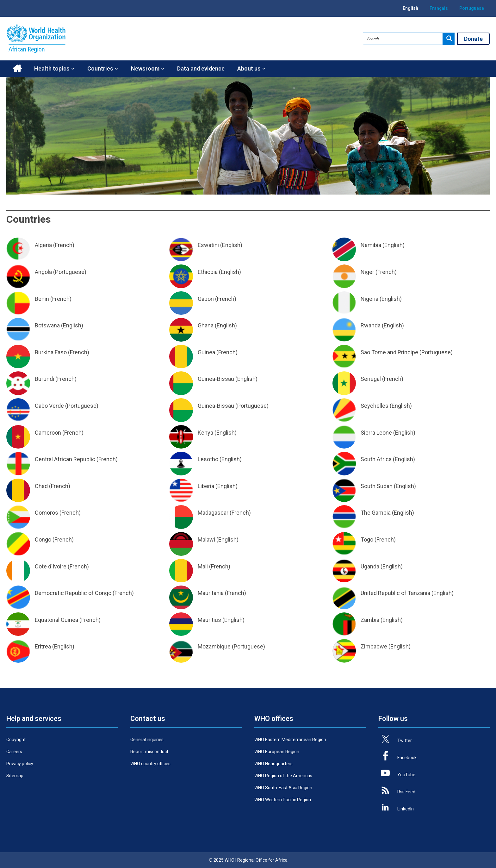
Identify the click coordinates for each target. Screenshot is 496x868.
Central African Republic (65, 459)
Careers (14, 752)
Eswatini (208, 245)
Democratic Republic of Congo (73, 593)
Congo (43, 539)
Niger (367, 272)
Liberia (206, 486)
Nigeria (369, 299)
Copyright (16, 740)
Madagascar (213, 513)
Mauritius (209, 620)
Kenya (205, 433)
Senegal (371, 379)
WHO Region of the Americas (283, 776)
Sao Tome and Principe (389, 352)
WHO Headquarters (273, 764)
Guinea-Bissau (216, 379)
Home (17, 69)
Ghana (206, 325)
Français (439, 8)
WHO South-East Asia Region (283, 788)
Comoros (46, 513)
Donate (473, 39)
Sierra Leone (376, 433)
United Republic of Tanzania (395, 593)
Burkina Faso (51, 352)
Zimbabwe (374, 646)
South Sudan (377, 486)
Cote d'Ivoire (51, 566)
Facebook (407, 758)
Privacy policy (20, 764)
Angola (43, 272)
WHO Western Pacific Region (283, 800)
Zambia (370, 620)
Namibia (371, 245)
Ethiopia (208, 272)
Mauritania (211, 593)
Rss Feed (406, 792)
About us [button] (251, 68)
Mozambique (214, 646)
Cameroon (48, 433)
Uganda (370, 566)
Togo (367, 539)
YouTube (406, 775)
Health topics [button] (54, 68)
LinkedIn (406, 809)
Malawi (206, 539)
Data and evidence (201, 68)
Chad (41, 486)
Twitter (405, 741)
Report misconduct (149, 752)
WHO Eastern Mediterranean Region (290, 740)
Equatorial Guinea (56, 620)
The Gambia (376, 513)
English (410, 8)
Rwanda (371, 325)
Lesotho (208, 459)
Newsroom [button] (148, 68)
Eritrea (43, 646)
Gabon (206, 299)
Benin (42, 299)
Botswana (47, 325)
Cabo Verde (49, 406)
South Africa (376, 459)
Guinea (206, 352)
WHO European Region (277, 752)
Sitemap (15, 776)
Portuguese (472, 8)
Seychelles (375, 406)
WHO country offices (150, 764)
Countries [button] (103, 68)
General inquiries (147, 740)
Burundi (44, 379)
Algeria (43, 245)
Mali (203, 566)
